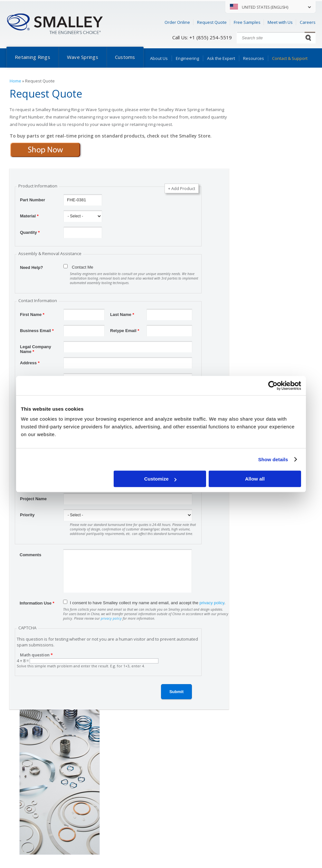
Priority (27, 515)
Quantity (30, 232)
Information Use (37, 603)
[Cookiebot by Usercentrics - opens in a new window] (273, 386)
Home (15, 81)
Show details (273, 459)
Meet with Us (280, 22)
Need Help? (32, 267)
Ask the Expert (221, 58)
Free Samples (247, 22)
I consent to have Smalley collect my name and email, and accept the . (148, 603)
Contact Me (82, 267)
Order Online (177, 22)
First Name (32, 315)
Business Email (37, 331)
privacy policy (212, 603)
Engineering (187, 58)
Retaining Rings (33, 57)
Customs (125, 57)
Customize (160, 479)
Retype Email (125, 331)
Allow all (255, 479)
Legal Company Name (36, 348)
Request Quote (212, 22)
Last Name (122, 315)
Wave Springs (83, 57)
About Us (159, 58)
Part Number (33, 200)
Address (30, 363)
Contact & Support (290, 58)
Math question (36, 655)
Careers (308, 22)
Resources (254, 58)
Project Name (33, 499)
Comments (30, 555)
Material (29, 216)
